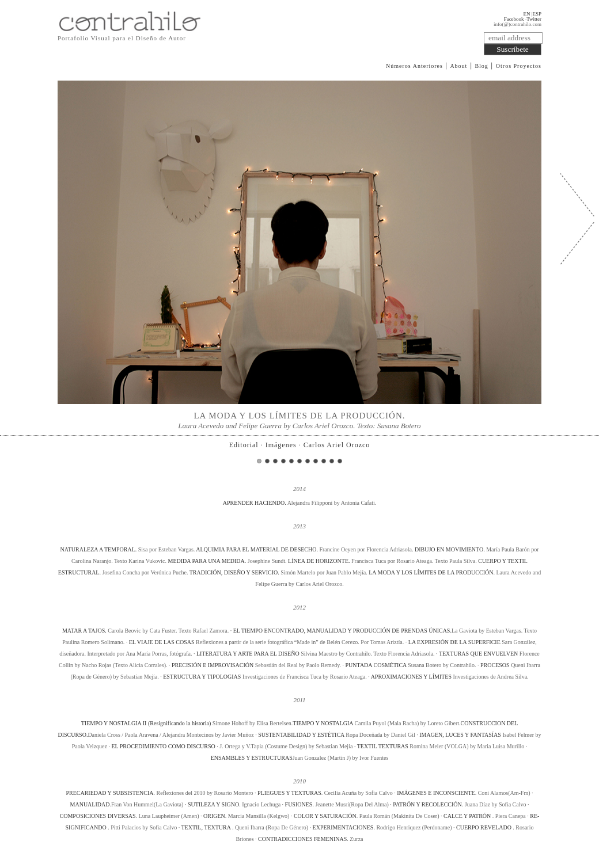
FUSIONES (299, 804)
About (458, 66)
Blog (481, 66)
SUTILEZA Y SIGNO (213, 804)
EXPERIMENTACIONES (343, 827)
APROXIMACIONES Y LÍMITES (411, 677)
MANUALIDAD (90, 804)
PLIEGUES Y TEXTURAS (289, 793)
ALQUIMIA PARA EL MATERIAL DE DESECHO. (257, 549)
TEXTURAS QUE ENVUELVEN (478, 654)
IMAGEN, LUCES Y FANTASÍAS (460, 735)
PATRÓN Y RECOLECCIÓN (427, 804)
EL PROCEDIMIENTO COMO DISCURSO (163, 746)
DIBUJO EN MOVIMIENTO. (450, 549)
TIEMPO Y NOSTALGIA (323, 723)
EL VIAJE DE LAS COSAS (162, 642)
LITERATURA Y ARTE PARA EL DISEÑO (248, 654)
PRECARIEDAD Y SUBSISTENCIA (109, 793)
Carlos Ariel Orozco (337, 445)
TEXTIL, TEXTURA (206, 827)
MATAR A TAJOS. (85, 631)
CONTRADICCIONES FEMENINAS (302, 839)
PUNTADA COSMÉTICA (376, 665)
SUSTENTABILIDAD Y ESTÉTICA (302, 735)
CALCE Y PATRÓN (468, 816)
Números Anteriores (414, 66)
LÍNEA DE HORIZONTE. (320, 561)
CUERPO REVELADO (484, 827)
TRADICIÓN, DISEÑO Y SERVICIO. (235, 572)
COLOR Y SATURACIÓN (325, 816)
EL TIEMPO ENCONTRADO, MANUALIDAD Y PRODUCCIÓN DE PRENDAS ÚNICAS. (342, 631)
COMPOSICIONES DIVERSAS (98, 816)
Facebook (514, 19)
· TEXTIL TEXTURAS (381, 746)
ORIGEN (214, 816)
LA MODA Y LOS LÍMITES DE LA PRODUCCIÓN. (432, 572)
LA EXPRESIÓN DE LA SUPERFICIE (454, 642)
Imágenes (281, 445)
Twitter (534, 19)
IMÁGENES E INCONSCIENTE (436, 793)
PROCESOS (495, 665)
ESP (537, 14)
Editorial (244, 445)
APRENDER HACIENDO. (255, 503)
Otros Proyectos (519, 66)
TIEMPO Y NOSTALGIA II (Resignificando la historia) (146, 723)
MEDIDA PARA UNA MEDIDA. (207, 561)
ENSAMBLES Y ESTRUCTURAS (252, 758)
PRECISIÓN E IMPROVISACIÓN (213, 665)
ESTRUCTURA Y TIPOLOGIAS (202, 677)
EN (526, 14)
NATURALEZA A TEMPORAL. (99, 549)
